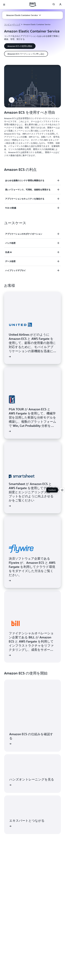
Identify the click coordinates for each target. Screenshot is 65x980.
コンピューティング (12, 24)
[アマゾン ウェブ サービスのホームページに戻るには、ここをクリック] (32, 5)
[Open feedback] (62, 490)
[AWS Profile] (60, 5)
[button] (24, 15)
